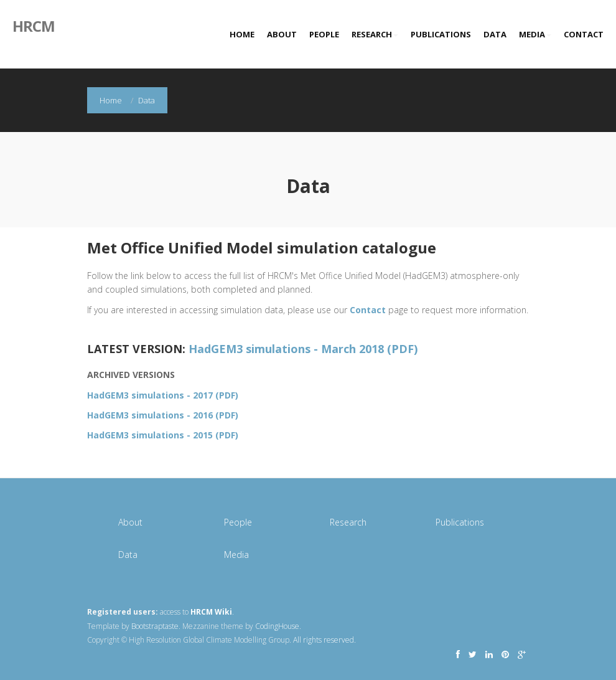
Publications (441, 34)
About (282, 34)
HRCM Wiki (211, 612)
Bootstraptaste (155, 626)
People (324, 34)
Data (495, 34)
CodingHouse (277, 626)
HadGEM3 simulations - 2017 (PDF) (163, 395)
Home (242, 34)
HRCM (34, 25)
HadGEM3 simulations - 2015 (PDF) (163, 435)
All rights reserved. (324, 640)
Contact (584, 34)
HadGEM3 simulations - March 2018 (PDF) (303, 349)
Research (375, 34)
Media (535, 34)
